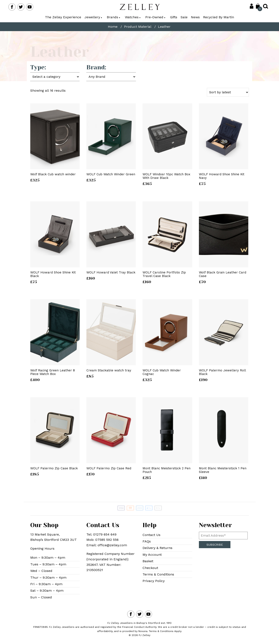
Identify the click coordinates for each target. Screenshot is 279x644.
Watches (133, 17)
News (195, 17)
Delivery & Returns (157, 548)
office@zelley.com (112, 545)
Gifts (174, 17)
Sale (184, 17)
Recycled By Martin (219, 17)
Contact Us (151, 535)
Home (113, 27)
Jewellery (93, 17)
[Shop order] (228, 92)
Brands (114, 17)
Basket (148, 561)
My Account (152, 555)
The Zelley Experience (63, 17)
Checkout (150, 568)
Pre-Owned (155, 17)
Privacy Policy (154, 581)
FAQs (147, 541)
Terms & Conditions (158, 574)
